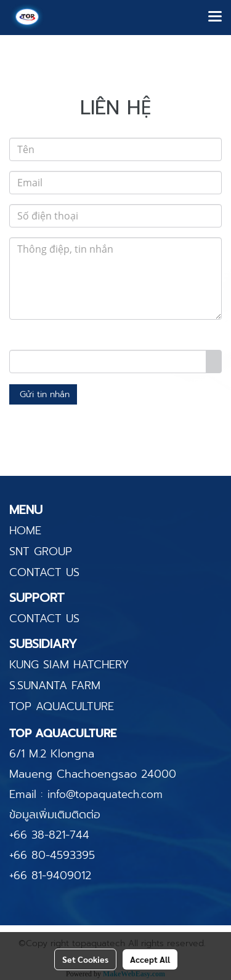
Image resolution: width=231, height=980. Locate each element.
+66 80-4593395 (52, 855)
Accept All (150, 959)
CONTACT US (44, 572)
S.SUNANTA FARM (55, 686)
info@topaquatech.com (105, 794)
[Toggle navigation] (215, 17)
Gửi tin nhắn (43, 394)
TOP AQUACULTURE (62, 706)
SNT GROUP (41, 551)
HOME (25, 531)
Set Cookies (85, 959)
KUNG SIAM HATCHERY (69, 665)
